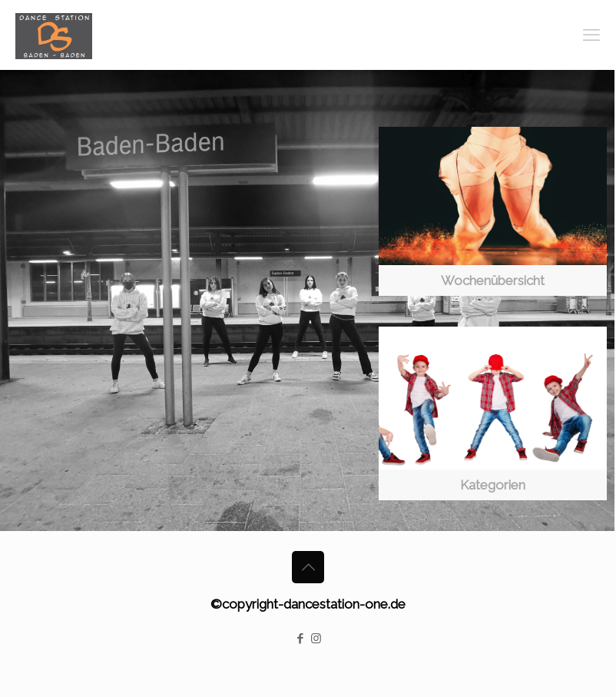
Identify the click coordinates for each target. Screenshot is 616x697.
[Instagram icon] (316, 639)
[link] (493, 211)
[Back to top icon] (308, 567)
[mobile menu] (591, 35)
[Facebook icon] (300, 639)
